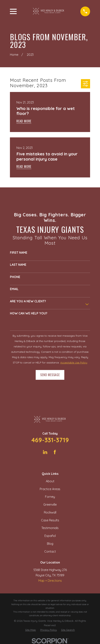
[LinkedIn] (45, 452)
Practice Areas (50, 489)
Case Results (50, 520)
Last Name (18, 265)
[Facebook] (55, 452)
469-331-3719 (50, 440)
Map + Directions (50, 581)
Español (50, 536)
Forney (50, 497)
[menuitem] (31, 630)
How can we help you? (29, 313)
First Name (19, 253)
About (50, 481)
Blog (50, 544)
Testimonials (50, 528)
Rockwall (50, 512)
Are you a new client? (28, 301)
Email (14, 289)
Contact (50, 551)
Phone (15, 277)
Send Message (50, 375)
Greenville (50, 505)
